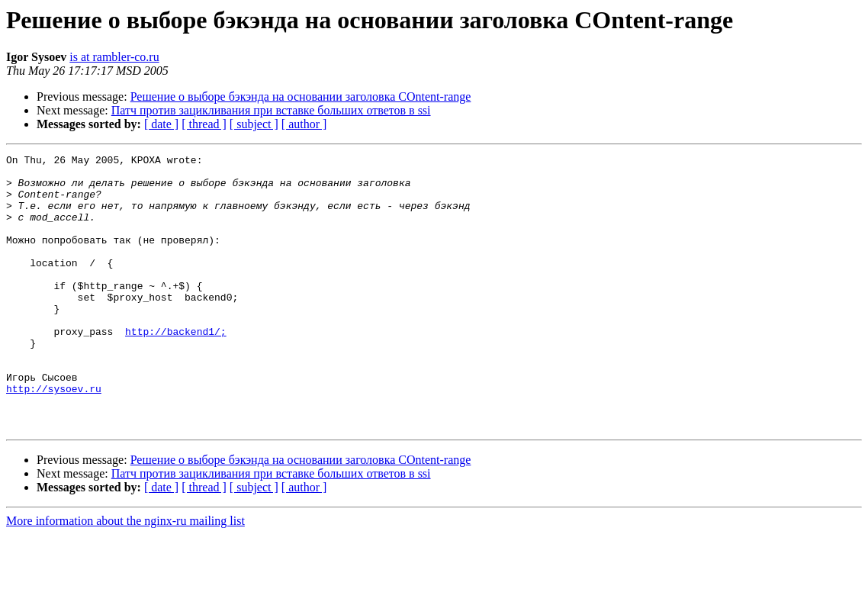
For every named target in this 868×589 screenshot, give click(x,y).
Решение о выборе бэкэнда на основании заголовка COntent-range (301, 97)
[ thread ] (204, 124)
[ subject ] (254, 124)
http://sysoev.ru (54, 436)
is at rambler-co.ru (114, 57)
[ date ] (161, 124)
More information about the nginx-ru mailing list (125, 576)
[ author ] (304, 124)
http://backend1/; (176, 368)
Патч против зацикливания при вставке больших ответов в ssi (271, 110)
